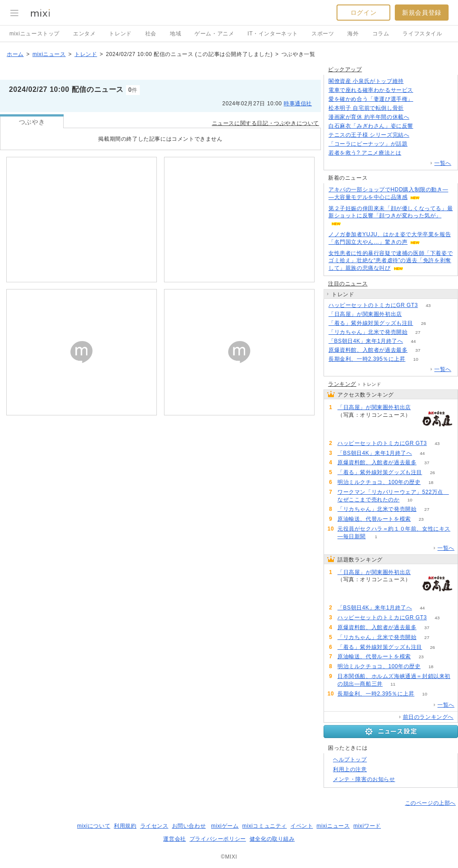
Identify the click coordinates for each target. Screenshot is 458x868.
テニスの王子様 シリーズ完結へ (369, 135)
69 (420, 135)
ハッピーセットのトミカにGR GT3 (373, 305)
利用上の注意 (350, 769)
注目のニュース (348, 284)
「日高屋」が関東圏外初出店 (365, 314)
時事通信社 (298, 104)
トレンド (120, 34)
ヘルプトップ (350, 760)
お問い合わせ (189, 826)
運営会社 (174, 839)
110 (412, 153)
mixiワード (367, 826)
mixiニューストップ (35, 34)
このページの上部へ (430, 803)
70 (423, 126)
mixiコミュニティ (265, 826)
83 (420, 117)
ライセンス (154, 826)
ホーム (15, 54)
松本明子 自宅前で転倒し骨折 (366, 108)
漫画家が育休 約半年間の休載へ (369, 117)
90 (412, 314)
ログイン (363, 13)
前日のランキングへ (428, 717)
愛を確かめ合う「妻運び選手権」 (371, 99)
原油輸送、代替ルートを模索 (374, 519)
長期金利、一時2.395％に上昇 (367, 359)
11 (393, 684)
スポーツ (323, 34)
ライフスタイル (422, 34)
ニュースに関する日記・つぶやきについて (266, 123)
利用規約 (125, 826)
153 (418, 144)
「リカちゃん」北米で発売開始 (368, 332)
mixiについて (94, 826)
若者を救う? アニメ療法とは (365, 153)
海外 (353, 34)
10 (416, 359)
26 (423, 323)
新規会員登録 (422, 13)
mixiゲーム (225, 826)
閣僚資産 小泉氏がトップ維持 (366, 81)
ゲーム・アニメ (214, 34)
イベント (302, 826)
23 (421, 519)
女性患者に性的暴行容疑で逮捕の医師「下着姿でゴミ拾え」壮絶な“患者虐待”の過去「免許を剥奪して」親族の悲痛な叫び (391, 261)
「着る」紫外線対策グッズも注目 (371, 323)
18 (431, 482)
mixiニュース (49, 54)
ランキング (342, 384)
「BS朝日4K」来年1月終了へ (366, 341)
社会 (151, 34)
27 (418, 332)
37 (418, 350)
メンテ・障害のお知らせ (364, 779)
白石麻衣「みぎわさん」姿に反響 (371, 126)
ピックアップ (345, 69)
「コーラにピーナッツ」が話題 (368, 144)
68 (423, 99)
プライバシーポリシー (218, 839)
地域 (175, 34)
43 (428, 305)
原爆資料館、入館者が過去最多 (368, 350)
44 (413, 341)
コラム (381, 34)
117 (414, 108)
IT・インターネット (273, 34)
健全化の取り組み (272, 839)
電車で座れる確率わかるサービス (371, 90)
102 (424, 90)
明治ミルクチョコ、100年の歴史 (379, 482)
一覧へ (443, 163)
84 (414, 81)
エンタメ (84, 34)
